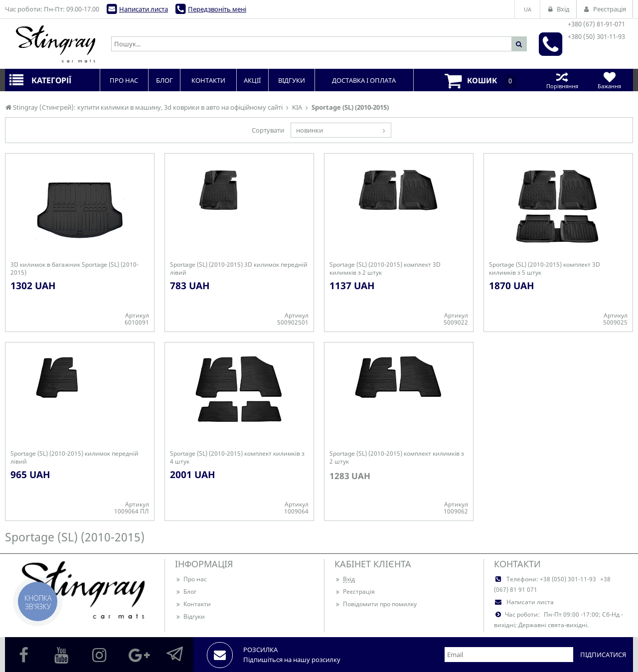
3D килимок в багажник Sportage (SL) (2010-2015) (75, 269)
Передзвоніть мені (217, 9)
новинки (310, 130)
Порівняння (562, 80)
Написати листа (144, 9)
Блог (186, 591)
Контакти (193, 604)
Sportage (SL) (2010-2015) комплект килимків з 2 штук (397, 458)
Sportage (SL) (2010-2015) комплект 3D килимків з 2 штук (385, 269)
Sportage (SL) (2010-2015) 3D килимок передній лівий (239, 269)
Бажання (609, 80)
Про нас (191, 579)
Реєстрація (355, 591)
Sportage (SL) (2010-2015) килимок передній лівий (75, 458)
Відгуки (190, 616)
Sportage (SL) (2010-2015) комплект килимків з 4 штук (237, 458)
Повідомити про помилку (376, 604)
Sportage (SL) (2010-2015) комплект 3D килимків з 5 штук (545, 269)
